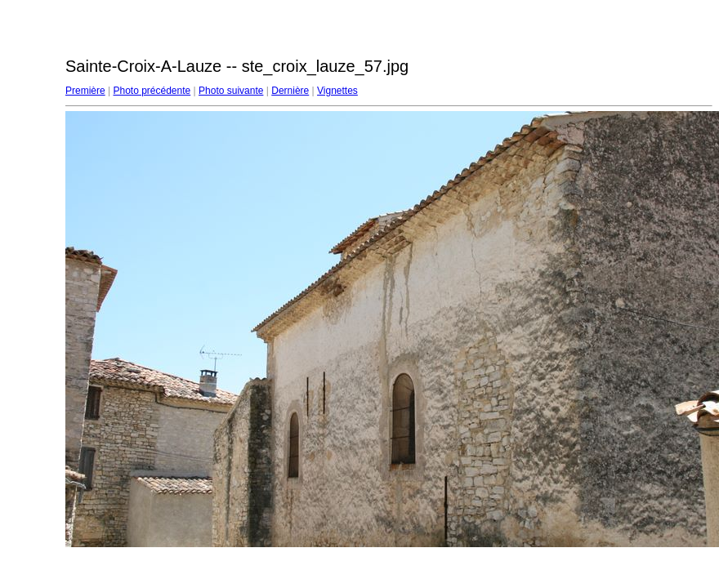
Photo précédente (152, 91)
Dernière (290, 91)
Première (85, 91)
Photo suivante (231, 91)
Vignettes (337, 91)
